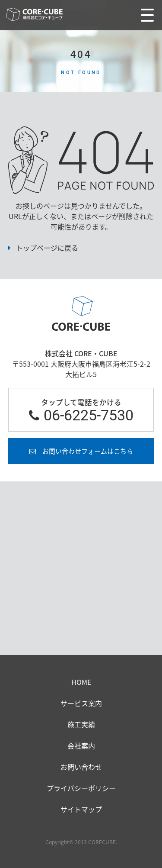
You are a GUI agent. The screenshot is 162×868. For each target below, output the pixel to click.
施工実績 (81, 724)
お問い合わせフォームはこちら (88, 451)
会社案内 (81, 745)
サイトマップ (81, 809)
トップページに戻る (47, 248)
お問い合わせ (81, 767)
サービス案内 (81, 703)
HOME (81, 682)
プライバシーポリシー (81, 788)
